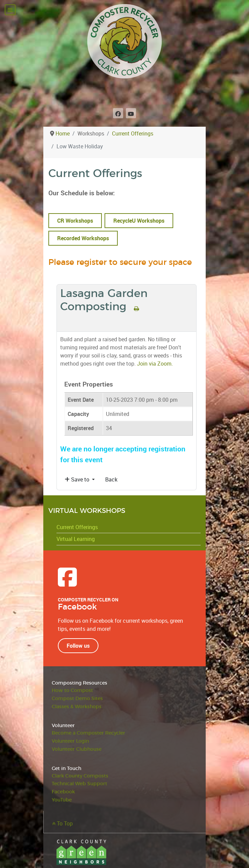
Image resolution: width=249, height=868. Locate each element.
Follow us (78, 646)
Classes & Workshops (77, 707)
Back (111, 479)
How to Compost (72, 690)
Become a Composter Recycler (88, 733)
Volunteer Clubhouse (77, 749)
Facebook (63, 792)
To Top (62, 823)
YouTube (62, 800)
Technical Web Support (80, 784)
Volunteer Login (70, 741)
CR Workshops (75, 221)
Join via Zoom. (155, 364)
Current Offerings (77, 527)
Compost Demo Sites (77, 699)
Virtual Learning (76, 539)
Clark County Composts (80, 776)
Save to (78, 479)
